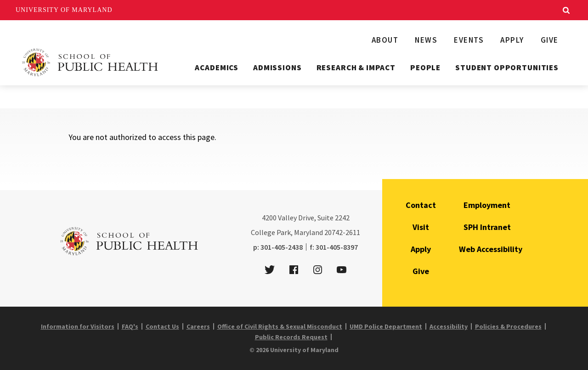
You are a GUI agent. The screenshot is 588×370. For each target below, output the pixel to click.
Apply (512, 40)
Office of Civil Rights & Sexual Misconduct (280, 326)
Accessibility (449, 326)
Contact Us (162, 326)
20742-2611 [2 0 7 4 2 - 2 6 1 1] (342, 232)
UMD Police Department (386, 326)
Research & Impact (356, 67)
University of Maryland (64, 10)
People (425, 67)
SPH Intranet (487, 227)
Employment (487, 205)
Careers (198, 326)
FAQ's (130, 326)
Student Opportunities (507, 67)
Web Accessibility (491, 249)
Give (550, 40)
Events (469, 40)
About (385, 40)
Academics (217, 67)
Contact (421, 205)
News (426, 40)
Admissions (277, 67)
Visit (421, 227)
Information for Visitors (78, 326)
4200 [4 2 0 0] (269, 218)
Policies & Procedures (508, 326)
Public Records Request (291, 337)
